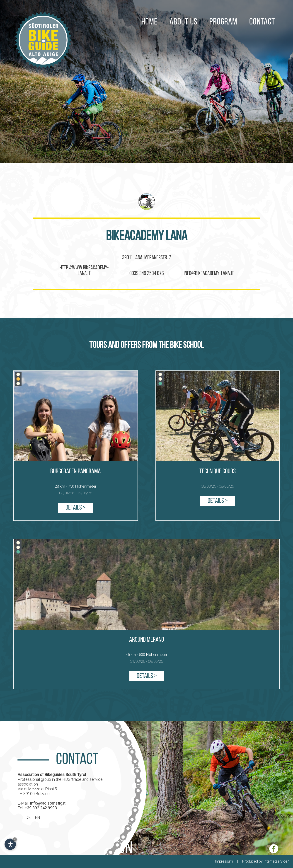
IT (19, 817)
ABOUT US (183, 10)
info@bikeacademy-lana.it (209, 274)
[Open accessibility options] (10, 844)
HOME (149, 10)
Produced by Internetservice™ (266, 861)
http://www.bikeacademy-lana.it (84, 271)
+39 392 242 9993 (41, 808)
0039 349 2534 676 (147, 274)
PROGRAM (223, 10)
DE (28, 817)
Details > (75, 508)
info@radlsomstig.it (48, 803)
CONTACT (262, 10)
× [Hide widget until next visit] (15, 839)
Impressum (224, 861)
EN (38, 817)
